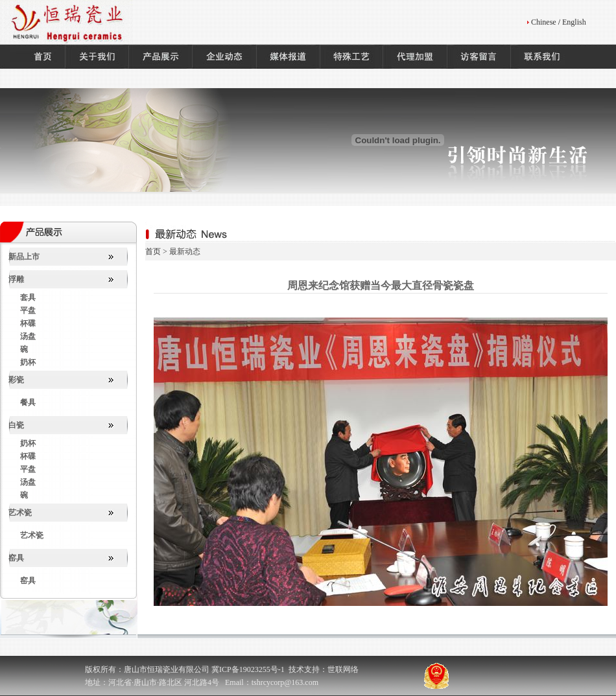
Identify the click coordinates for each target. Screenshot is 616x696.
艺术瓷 (20, 513)
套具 (28, 297)
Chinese (544, 22)
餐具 (28, 402)
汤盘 (28, 336)
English (574, 22)
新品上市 (24, 257)
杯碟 (28, 323)
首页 (153, 251)
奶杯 (28, 362)
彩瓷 (16, 380)
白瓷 (16, 425)
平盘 (28, 310)
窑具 (16, 558)
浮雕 (16, 279)
